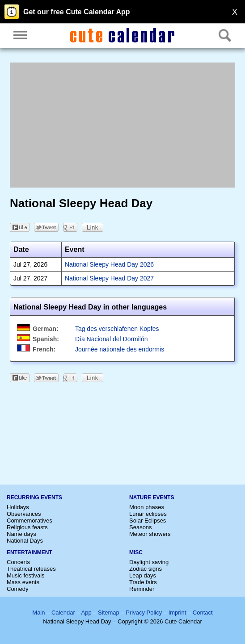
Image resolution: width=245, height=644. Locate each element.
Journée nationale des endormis (120, 349)
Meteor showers (150, 534)
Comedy (17, 589)
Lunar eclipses (148, 514)
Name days (21, 534)
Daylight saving (149, 562)
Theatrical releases (31, 569)
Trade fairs (143, 582)
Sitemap (109, 613)
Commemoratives (30, 521)
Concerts (18, 562)
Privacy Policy (144, 613)
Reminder (142, 589)
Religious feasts (27, 527)
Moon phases (147, 507)
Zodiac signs (146, 569)
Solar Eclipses (148, 521)
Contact (203, 613)
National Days (25, 541)
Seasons (141, 527)
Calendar (63, 613)
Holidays (18, 507)
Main (38, 613)
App (86, 613)
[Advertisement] (122, 125)
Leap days (143, 575)
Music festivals (26, 575)
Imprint (177, 613)
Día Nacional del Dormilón (112, 339)
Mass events (23, 582)
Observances (24, 514)
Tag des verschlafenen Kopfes (117, 329)
